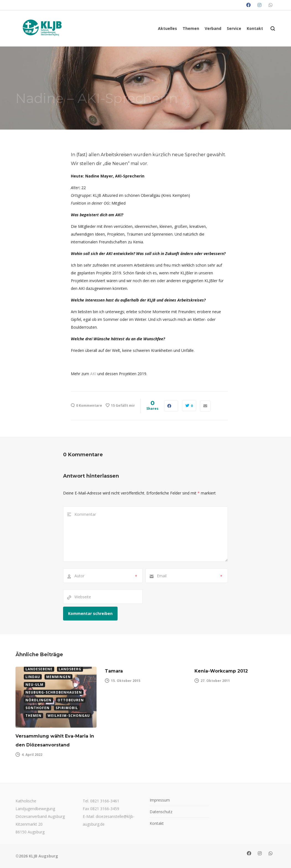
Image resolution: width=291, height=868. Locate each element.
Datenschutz (161, 812)
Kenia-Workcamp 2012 (221, 671)
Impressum (160, 800)
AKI (93, 374)
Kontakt (157, 823)
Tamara (114, 671)
